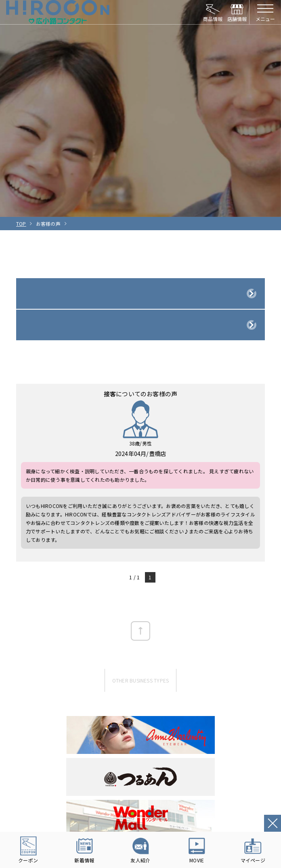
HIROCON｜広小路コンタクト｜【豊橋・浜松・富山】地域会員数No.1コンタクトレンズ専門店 (58, 12)
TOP (21, 224)
